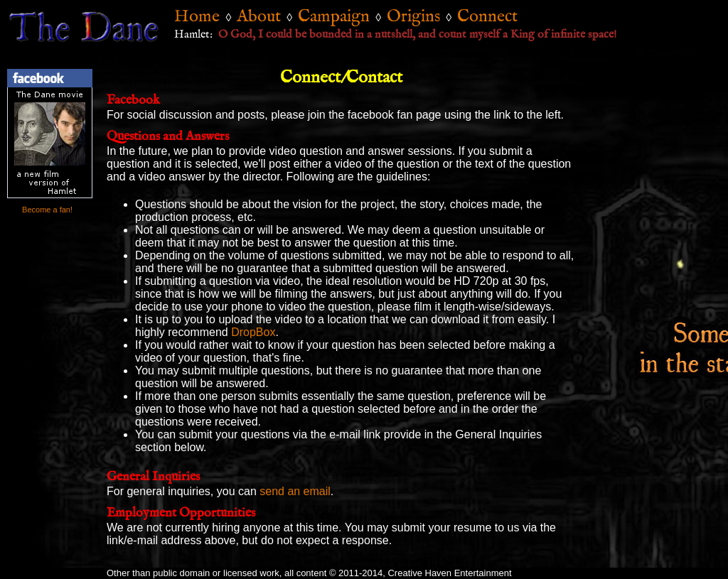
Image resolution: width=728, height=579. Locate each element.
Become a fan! (46, 210)
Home (197, 17)
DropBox (253, 332)
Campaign (334, 17)
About (259, 17)
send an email (295, 491)
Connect (487, 17)
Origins (413, 17)
